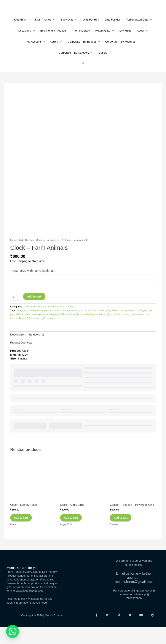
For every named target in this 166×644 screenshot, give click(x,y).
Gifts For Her (112, 34)
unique (52, 333)
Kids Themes (43, 34)
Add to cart (34, 311)
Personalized (84, 329)
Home (14, 255)
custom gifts (76, 325)
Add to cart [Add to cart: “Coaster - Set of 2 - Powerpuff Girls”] (124, 534)
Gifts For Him (91, 34)
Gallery (103, 67)
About (140, 45)
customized (90, 325)
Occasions (24, 45)
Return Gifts (103, 45)
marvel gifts (51, 329)
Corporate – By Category (74, 67)
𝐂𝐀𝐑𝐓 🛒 (56, 56)
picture (117, 329)
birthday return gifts (38, 325)
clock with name (59, 325)
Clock (27, 321)
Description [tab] (18, 349)
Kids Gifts (20, 34)
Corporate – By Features (120, 56)
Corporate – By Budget (82, 56)
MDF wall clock (67, 329)
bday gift (22, 325)
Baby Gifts (67, 34)
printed (125, 329)
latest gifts (37, 329)
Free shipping (119, 325)
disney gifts (104, 325)
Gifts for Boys (136, 325)
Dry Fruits (125, 45)
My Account (34, 56)
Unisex (40, 255)
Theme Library (81, 45)
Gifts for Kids (23, 329)
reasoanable (138, 329)
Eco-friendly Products (53, 45)
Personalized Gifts (137, 34)
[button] (83, 78)
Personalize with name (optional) (33, 285)
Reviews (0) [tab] (37, 349)
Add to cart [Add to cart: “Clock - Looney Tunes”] (25, 534)
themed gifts (40, 333)
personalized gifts (102, 329)
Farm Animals (54, 255)
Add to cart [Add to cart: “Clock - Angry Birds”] (75, 534)
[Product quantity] (15, 311)
